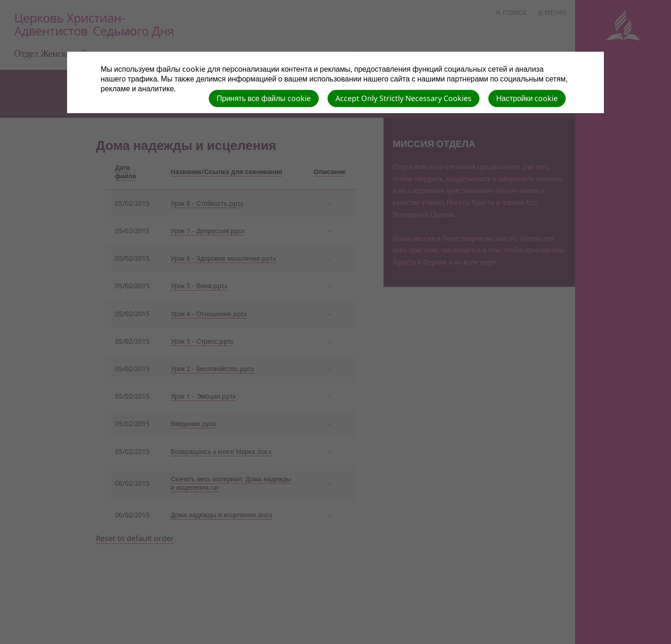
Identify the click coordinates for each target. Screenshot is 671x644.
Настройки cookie (527, 98)
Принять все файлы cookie (264, 98)
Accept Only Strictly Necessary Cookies (404, 98)
